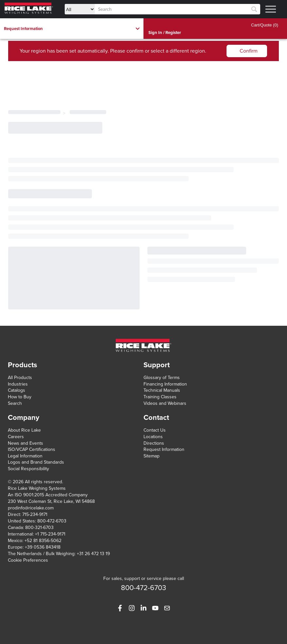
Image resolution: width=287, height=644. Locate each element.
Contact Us (155, 430)
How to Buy (20, 397)
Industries (18, 384)
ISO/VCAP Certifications (32, 449)
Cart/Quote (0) (265, 25)
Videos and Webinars (165, 403)
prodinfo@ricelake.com (31, 508)
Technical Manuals (162, 390)
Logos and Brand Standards (36, 462)
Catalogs (17, 390)
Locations (153, 437)
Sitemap (152, 456)
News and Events (25, 443)
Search (15, 403)
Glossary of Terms (162, 378)
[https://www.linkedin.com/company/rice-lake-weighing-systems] (143, 608)
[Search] (254, 9)
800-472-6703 (52, 521)
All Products (20, 378)
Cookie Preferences (28, 560)
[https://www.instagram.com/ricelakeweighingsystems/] (132, 608)
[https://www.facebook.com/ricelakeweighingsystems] (120, 608)
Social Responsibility (28, 469)
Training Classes (160, 397)
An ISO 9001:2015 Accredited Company (48, 495)
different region (187, 51)
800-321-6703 (39, 528)
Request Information (164, 449)
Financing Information (165, 384)
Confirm (249, 51)
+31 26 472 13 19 (93, 554)
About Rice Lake (24, 430)
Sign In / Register (165, 33)
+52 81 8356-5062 (43, 541)
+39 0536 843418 (43, 547)
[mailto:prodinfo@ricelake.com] (167, 608)
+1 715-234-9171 (50, 534)
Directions (154, 443)
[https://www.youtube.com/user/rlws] (155, 608)
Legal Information (25, 456)
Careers (16, 437)
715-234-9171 (35, 514)
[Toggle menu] (271, 9)
